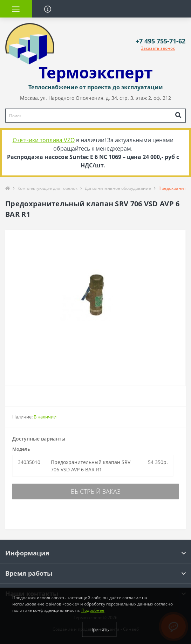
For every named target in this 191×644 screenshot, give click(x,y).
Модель (21, 449)
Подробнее (93, 610)
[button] (161, 41)
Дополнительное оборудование (118, 188)
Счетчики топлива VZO (44, 140)
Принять (99, 629)
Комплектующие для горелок (47, 188)
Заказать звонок (158, 48)
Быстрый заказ (96, 491)
